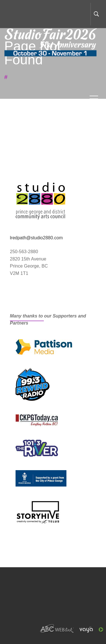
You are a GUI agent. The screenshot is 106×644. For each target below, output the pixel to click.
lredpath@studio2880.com (36, 238)
